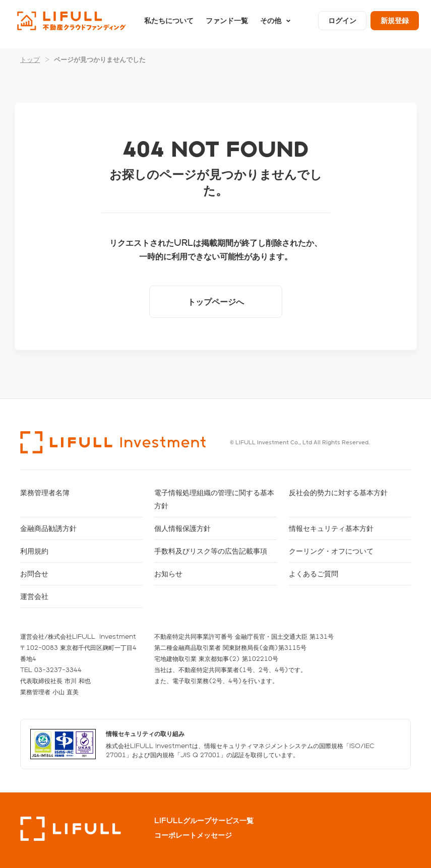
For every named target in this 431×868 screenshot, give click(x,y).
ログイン (342, 24)
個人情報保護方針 (182, 528)
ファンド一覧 (227, 24)
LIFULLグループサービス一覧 (204, 821)
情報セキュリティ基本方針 (331, 528)
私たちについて (169, 24)
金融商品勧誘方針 (48, 528)
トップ (30, 59)
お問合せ (34, 574)
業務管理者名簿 (45, 492)
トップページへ (216, 302)
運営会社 (34, 596)
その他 (271, 24)
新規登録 (395, 24)
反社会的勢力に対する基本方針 (338, 492)
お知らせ (168, 574)
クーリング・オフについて (331, 551)
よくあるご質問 (314, 574)
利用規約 (34, 551)
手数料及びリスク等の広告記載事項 (211, 551)
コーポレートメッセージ (193, 835)
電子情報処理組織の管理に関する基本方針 (214, 499)
